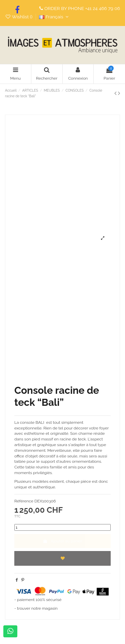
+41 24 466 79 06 (103, 8)
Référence (24, 501)
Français (55, 17)
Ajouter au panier (62, 541)
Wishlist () (19, 17)
